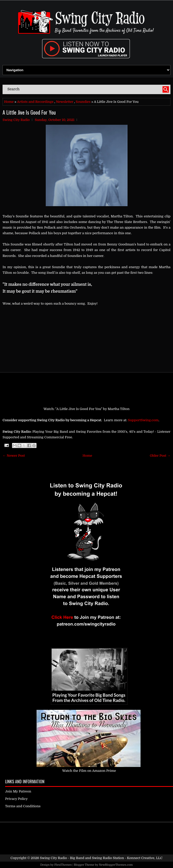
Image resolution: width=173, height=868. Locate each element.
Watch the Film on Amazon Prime (89, 771)
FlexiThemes (63, 865)
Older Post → (160, 456)
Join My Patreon (18, 791)
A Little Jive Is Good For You (29, 112)
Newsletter (65, 102)
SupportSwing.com (143, 420)
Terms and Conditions (23, 806)
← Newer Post (14, 456)
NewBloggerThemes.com (116, 865)
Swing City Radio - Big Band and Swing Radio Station (82, 858)
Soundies (83, 102)
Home (9, 102)
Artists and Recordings (35, 102)
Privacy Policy (16, 799)
